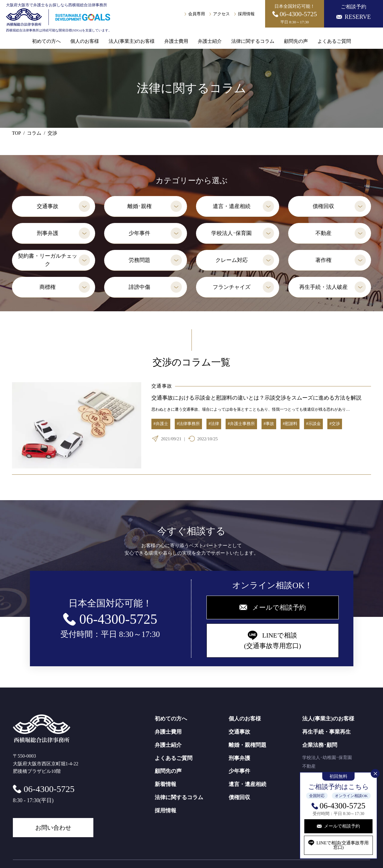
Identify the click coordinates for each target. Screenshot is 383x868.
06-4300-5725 (342, 806)
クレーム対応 (232, 260)
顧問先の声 (296, 41)
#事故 (269, 424)
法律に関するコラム (253, 41)
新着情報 (165, 784)
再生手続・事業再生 (326, 732)
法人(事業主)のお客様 (132, 41)
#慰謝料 (290, 424)
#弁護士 (161, 424)
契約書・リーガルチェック (48, 260)
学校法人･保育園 (231, 233)
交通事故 (48, 206)
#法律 (214, 424)
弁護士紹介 (210, 41)
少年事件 (139, 233)
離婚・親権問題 (247, 745)
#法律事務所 (188, 424)
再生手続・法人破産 (323, 287)
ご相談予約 (354, 12)
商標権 (48, 287)
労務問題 (139, 260)
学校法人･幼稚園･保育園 (327, 758)
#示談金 (313, 424)
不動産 (323, 233)
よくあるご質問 (334, 41)
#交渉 (335, 424)
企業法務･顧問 (320, 745)
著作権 (323, 260)
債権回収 (323, 206)
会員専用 (197, 14)
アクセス (221, 14)
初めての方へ (46, 41)
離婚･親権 (140, 206)
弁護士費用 (176, 41)
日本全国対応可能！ (295, 14)
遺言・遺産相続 (232, 206)
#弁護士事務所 (241, 424)
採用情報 (246, 14)
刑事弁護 (48, 233)
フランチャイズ (232, 287)
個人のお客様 (85, 41)
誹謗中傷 (139, 287)
